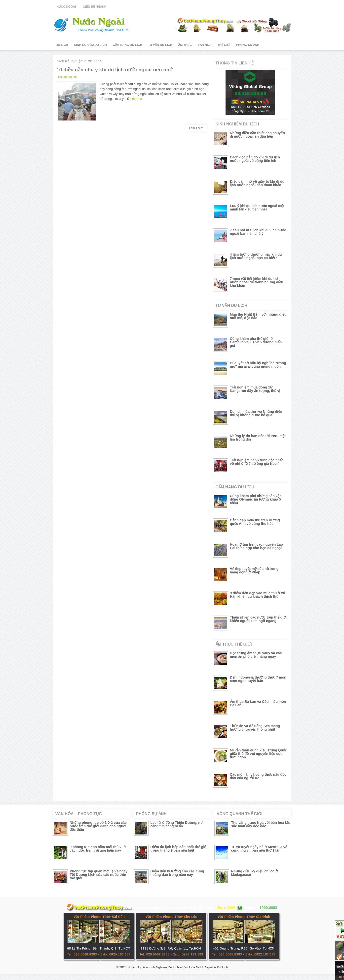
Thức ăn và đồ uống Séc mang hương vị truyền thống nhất (255, 728)
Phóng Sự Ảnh (248, 45)
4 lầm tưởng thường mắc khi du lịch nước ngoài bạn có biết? (256, 256)
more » (137, 99)
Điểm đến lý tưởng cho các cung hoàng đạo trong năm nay (177, 873)
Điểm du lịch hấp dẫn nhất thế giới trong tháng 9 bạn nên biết (179, 849)
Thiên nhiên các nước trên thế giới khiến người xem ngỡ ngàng (258, 619)
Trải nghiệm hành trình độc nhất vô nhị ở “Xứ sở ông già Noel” (256, 462)
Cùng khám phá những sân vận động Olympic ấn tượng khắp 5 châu (256, 499)
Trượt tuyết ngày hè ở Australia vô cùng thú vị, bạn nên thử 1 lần (259, 849)
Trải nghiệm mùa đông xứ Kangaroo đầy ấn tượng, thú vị (255, 389)
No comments (67, 77)
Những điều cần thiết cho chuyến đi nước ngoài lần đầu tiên (257, 135)
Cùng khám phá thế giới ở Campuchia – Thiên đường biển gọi (256, 342)
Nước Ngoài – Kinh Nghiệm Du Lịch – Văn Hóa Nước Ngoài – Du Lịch (178, 967)
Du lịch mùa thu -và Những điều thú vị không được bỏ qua (256, 413)
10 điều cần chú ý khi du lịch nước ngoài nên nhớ (115, 70)
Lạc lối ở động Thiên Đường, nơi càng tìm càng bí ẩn (177, 824)
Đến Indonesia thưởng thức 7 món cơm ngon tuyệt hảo (258, 679)
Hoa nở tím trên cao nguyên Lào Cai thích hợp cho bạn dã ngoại (257, 546)
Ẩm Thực (185, 45)
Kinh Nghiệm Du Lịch (90, 45)
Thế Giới (224, 45)
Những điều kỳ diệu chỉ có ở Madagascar (254, 873)
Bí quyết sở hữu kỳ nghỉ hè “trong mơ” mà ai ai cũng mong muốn (258, 365)
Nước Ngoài (66, 7)
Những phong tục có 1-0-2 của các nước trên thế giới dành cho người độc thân (98, 826)
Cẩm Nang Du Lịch (127, 45)
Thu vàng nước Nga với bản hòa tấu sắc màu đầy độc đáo (261, 824)
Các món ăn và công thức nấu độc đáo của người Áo (258, 776)
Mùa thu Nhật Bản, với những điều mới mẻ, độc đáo (258, 316)
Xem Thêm (196, 128)
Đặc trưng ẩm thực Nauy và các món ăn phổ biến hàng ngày (256, 655)
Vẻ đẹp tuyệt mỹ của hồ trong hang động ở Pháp (254, 570)
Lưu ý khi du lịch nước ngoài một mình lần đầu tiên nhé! (257, 208)
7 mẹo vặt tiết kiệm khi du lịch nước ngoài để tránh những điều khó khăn (257, 282)
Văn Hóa (205, 45)
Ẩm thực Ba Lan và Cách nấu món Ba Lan (258, 703)
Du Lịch (62, 45)
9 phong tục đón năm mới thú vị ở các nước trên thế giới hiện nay (98, 849)
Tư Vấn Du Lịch (160, 45)
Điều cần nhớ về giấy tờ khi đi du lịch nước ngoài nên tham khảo (257, 183)
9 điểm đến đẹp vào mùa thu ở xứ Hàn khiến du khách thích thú (258, 595)
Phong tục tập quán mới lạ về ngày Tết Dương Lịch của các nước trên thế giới (99, 875)
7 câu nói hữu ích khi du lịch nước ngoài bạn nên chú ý (258, 232)
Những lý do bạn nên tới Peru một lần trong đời (258, 438)
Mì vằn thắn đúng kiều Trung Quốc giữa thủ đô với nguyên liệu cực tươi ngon (259, 754)
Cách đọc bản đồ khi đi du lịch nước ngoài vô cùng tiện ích (255, 159)
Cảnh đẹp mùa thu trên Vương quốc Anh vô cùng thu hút (255, 522)
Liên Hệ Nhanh (95, 7)
